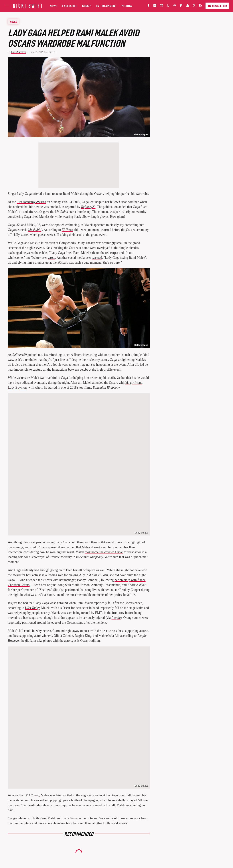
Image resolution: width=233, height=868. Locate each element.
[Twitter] (168, 6)
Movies (13, 22)
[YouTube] (155, 6)
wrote (51, 258)
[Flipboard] (181, 6)
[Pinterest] (175, 6)
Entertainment (106, 6)
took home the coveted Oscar (104, 552)
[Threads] (194, 6)
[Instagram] (161, 6)
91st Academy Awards (31, 202)
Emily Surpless (18, 52)
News (54, 6)
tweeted (97, 258)
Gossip (87, 6)
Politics (127, 6)
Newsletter (217, 6)
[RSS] (201, 6)
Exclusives (70, 6)
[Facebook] (148, 6)
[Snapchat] (188, 6)
